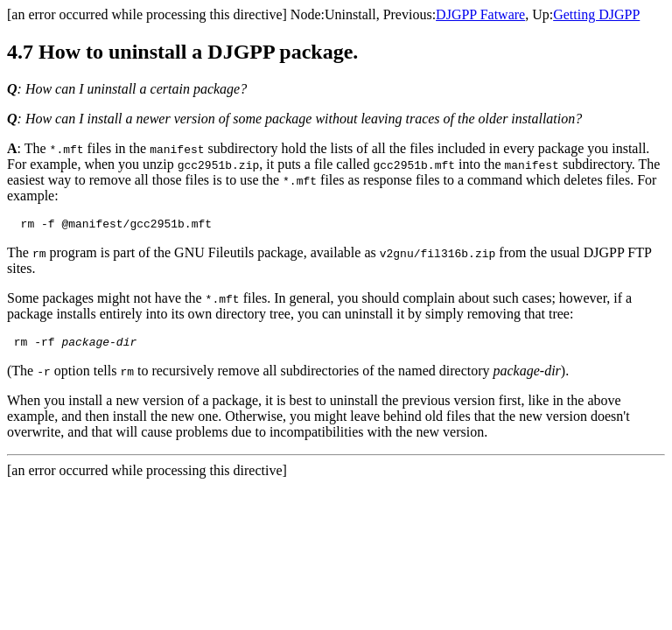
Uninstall (350, 14)
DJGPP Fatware (480, 14)
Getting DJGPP (596, 14)
